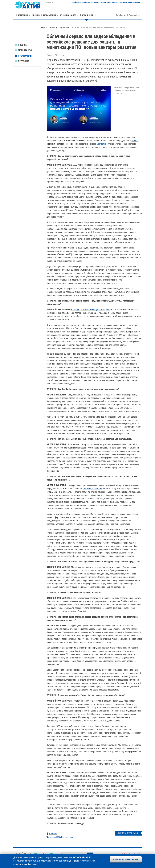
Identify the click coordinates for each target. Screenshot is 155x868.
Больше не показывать (126, 860)
